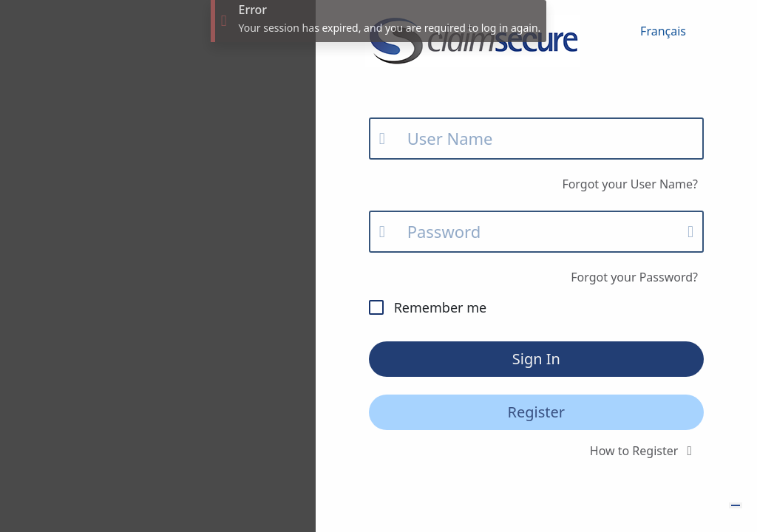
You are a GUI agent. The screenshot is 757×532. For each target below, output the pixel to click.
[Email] (536, 139)
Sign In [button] (536, 359)
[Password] (536, 232)
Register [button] (537, 412)
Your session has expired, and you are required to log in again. (389, 28)
